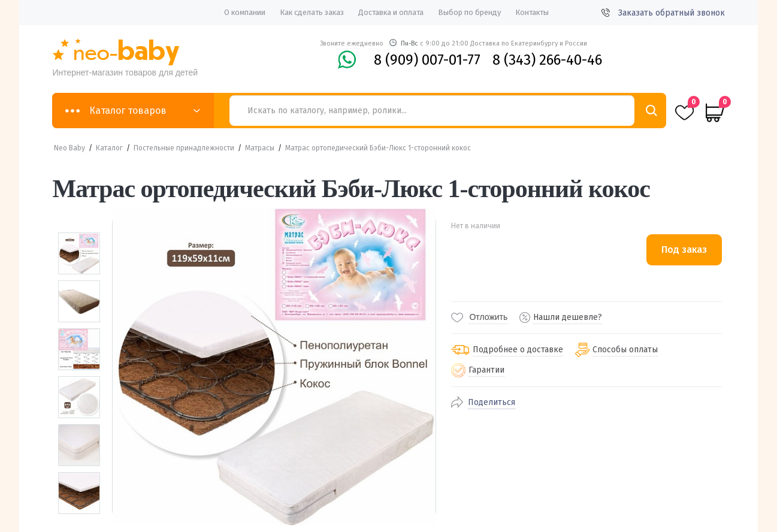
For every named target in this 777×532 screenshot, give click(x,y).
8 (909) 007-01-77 (427, 60)
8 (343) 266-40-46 (547, 60)
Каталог (109, 148)
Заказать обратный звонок (663, 13)
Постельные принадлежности (184, 148)
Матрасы (260, 148)
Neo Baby (69, 148)
